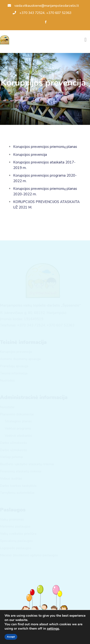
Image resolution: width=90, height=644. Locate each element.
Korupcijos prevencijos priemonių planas (45, 147)
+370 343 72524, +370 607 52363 (42, 13)
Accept (11, 637)
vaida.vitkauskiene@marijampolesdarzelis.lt (43, 6)
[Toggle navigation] (85, 40)
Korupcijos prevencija (30, 155)
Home (23, 93)
